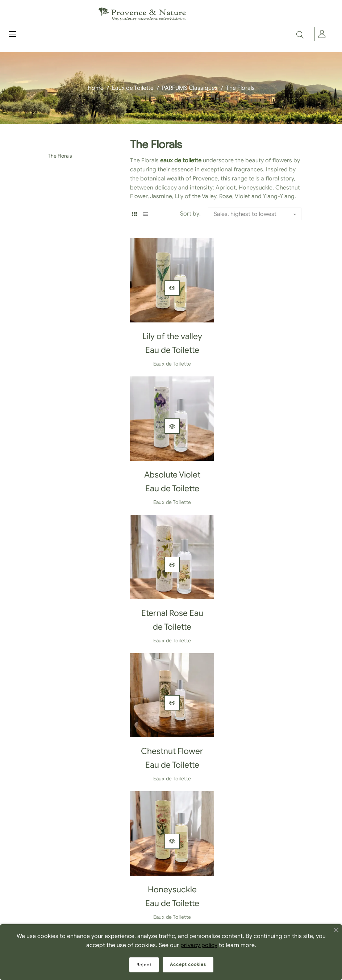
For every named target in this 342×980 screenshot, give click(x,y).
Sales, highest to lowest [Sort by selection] (257, 214)
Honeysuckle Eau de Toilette (171, 627)
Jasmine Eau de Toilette (260, 627)
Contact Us (189, 891)
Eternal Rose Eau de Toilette (171, 477)
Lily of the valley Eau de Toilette (171, 341)
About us (119, 898)
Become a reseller (198, 902)
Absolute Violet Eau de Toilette (260, 341)
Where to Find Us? (129, 919)
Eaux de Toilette (171, 362)
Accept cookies (188, 964)
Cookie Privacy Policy (203, 924)
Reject (144, 965)
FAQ (112, 908)
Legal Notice (191, 913)
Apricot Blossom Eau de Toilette (171, 770)
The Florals (60, 156)
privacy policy (199, 945)
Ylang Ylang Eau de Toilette (260, 763)
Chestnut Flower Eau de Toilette (260, 484)
